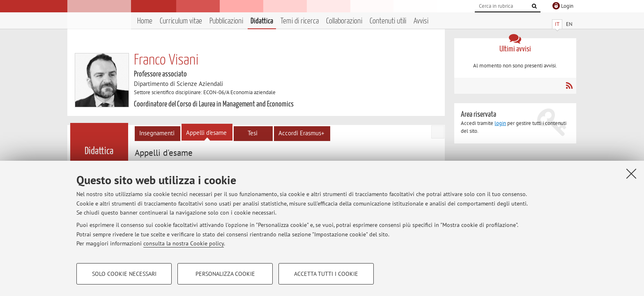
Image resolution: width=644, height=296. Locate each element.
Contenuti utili (388, 21)
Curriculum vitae (181, 21)
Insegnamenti (157, 133)
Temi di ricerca (300, 21)
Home (145, 21)
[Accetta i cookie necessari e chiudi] (631, 173)
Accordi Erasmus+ (301, 133)
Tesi (253, 133)
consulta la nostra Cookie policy (184, 243)
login (500, 123)
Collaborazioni (344, 21)
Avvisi (421, 21)
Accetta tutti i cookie (326, 274)
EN (569, 24)
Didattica (262, 21)
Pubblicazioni (226, 21)
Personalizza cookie (225, 274)
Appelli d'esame (206, 133)
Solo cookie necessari (124, 274)
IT (557, 24)
